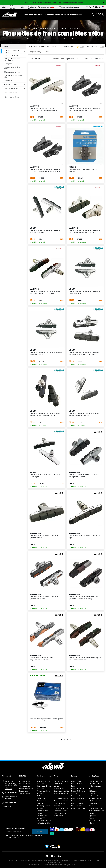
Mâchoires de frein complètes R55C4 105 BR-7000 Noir (84, 170)
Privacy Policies (77, 781)
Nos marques (24, 791)
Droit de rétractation (61, 808)
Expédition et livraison (62, 794)
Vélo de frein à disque (12, 97)
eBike (26, 15)
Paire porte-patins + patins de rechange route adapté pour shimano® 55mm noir (84, 109)
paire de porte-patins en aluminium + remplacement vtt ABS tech (42, 659)
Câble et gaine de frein (12, 72)
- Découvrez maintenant (74, 3)
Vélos (31, 15)
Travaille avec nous (26, 794)
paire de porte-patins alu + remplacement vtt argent (84, 537)
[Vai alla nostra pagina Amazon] (57, 856)
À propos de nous (25, 781)
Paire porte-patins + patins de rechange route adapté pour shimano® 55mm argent (84, 231)
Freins (35, 28)
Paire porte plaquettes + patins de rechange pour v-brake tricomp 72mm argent (45, 293)
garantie (40, 813)
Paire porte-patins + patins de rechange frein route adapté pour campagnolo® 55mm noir (45, 170)
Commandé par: (58, 59)
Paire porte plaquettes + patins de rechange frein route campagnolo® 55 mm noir (45, 415)
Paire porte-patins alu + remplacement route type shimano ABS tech (45, 598)
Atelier (67, 15)
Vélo (30, 28)
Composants (39, 15)
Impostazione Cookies (79, 808)
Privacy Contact (77, 796)
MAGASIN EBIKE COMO (27, 784)
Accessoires (49, 15)
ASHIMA (33, 228)
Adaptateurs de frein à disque (12, 68)
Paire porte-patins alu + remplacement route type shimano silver (45, 537)
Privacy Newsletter (78, 798)
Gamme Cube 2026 (95, 798)
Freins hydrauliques (11, 89)
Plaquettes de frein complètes (73, 28)
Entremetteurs (9, 80)
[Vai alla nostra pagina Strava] (54, 856)
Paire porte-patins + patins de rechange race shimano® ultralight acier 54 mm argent (84, 354)
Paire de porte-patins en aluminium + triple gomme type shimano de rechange (83, 598)
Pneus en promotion (96, 808)
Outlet (91, 806)
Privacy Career (76, 801)
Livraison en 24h (70, 47)
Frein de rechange (10, 85)
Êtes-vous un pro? (43, 811)
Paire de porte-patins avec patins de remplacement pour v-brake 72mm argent (44, 109)
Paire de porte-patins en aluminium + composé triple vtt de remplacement (85, 659)
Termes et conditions (61, 801)
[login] (103, 15)
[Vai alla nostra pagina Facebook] (49, 856)
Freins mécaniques (11, 93)
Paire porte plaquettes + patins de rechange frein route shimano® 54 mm (84, 415)
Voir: (86, 59)
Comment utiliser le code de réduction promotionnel (61, 813)
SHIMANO (72, 167)
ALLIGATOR (34, 106)
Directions (8, 789)
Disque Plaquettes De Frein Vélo (14, 76)
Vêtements (59, 15)
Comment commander (62, 781)
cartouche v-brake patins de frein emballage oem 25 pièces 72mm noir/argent (46, 720)
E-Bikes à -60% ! (76, 15)
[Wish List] (96, 15)
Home (25, 28)
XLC (31, 716)
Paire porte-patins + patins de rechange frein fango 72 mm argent (45, 231)
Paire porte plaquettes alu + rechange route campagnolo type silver (84, 476)
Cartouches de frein (12, 56)
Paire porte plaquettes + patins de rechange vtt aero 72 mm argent (46, 354)
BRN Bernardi (74, 472)
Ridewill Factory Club (26, 789)
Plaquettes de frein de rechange (50, 28)
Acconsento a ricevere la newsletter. (26, 837)
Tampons (8, 64)
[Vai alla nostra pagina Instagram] (47, 856)
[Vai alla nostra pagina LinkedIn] (59, 856)
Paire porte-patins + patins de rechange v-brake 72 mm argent (46, 476)
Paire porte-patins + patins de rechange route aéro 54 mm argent (84, 293)
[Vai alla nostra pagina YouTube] (52, 856)
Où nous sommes (25, 786)
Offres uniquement (92, 47)
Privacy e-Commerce (78, 789)
